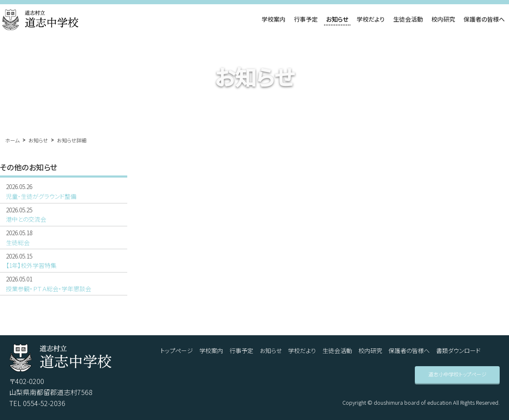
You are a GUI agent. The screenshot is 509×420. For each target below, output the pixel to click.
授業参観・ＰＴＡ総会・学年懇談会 (64, 284)
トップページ (177, 350)
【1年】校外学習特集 (64, 261)
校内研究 (443, 19)
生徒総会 (64, 237)
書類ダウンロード (458, 350)
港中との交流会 (64, 214)
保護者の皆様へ (484, 19)
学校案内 (274, 19)
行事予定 (306, 19)
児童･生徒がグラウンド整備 (64, 191)
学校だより (371, 19)
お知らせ (337, 19)
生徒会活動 (408, 19)
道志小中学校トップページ (457, 374)
